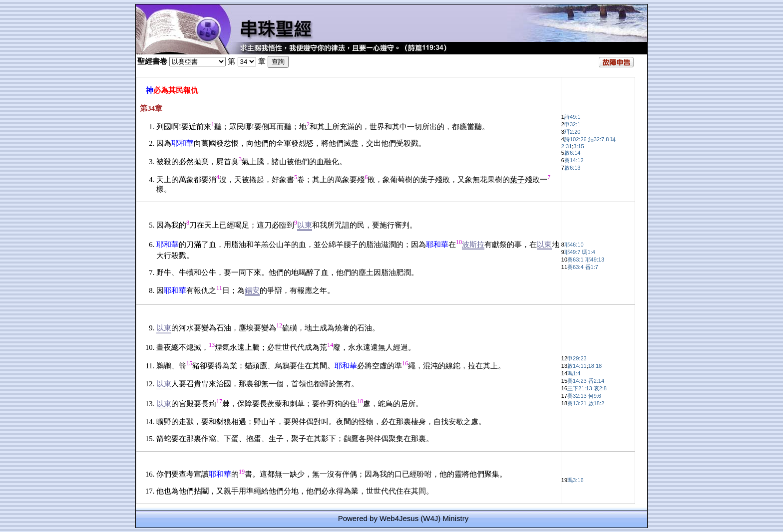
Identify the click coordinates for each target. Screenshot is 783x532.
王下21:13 (580, 388)
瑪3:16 (575, 480)
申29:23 (577, 358)
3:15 (579, 146)
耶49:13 (595, 260)
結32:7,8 (599, 139)
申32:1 (572, 124)
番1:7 (592, 267)
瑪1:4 (588, 252)
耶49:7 (572, 252)
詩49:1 (572, 117)
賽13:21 (577, 403)
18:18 (595, 366)
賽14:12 (574, 160)
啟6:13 (572, 168)
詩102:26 (576, 139)
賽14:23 (577, 381)
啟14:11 (577, 366)
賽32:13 (577, 396)
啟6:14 (572, 153)
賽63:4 (575, 267)
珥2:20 (572, 132)
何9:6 (595, 396)
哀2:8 (600, 388)
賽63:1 (575, 260)
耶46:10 (574, 245)
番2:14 (596, 381)
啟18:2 (596, 403)
